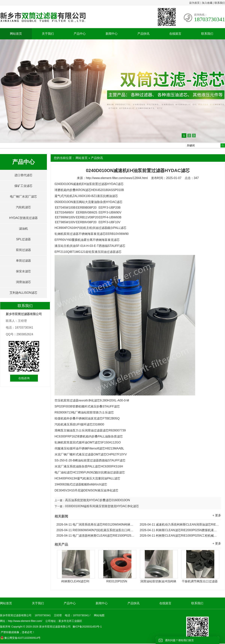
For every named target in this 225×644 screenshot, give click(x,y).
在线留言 (175, 34)
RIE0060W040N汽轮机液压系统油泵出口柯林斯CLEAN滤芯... (96, 530)
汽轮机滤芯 (23, 207)
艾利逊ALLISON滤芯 (23, 293)
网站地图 (99, 615)
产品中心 (80, 34)
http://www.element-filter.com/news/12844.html (117, 178)
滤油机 (23, 229)
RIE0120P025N (117, 581)
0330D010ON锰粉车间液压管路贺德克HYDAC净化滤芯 (102, 506)
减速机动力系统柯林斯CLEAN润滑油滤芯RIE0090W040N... (179, 525)
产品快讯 (143, 34)
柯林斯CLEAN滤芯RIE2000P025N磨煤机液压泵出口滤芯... (179, 530)
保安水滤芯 (23, 271)
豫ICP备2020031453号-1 (87, 627)
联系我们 (220, 3)
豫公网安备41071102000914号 (20, 638)
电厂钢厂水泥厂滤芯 (23, 197)
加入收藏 (207, 3)
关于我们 (48, 34)
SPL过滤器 (23, 239)
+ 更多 (217, 515)
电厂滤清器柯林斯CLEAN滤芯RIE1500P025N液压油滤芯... (96, 536)
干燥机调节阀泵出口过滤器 (200, 581)
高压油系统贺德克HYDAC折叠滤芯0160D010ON (97, 500)
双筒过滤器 (23, 250)
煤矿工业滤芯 (23, 186)
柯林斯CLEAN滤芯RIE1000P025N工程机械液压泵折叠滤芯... (179, 536)
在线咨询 (24, 378)
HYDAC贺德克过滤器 (23, 218)
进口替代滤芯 (23, 175)
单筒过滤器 (23, 261)
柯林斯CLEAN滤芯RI (75, 581)
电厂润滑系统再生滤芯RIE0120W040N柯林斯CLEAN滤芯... (96, 525)
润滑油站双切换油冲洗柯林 (158, 581)
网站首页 (16, 34)
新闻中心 (112, 34)
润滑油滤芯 (23, 282)
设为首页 (194, 3)
